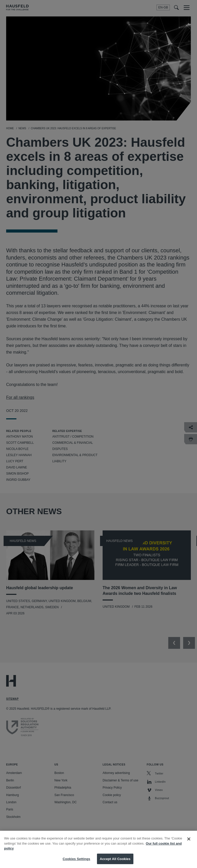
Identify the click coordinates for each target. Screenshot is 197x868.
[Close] (189, 843)
